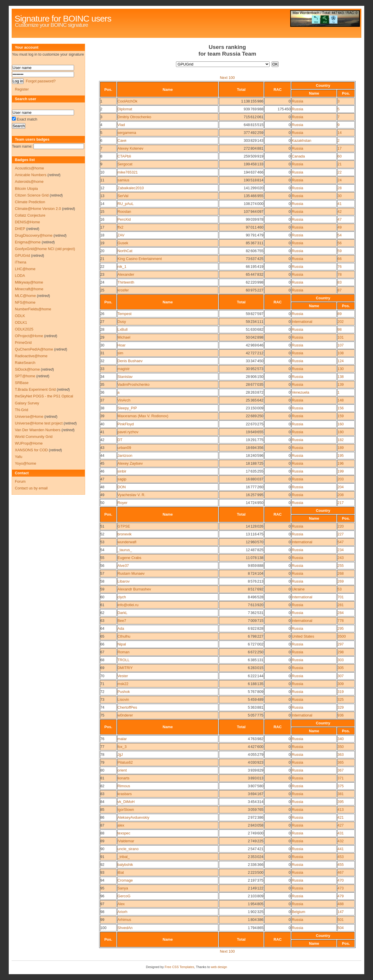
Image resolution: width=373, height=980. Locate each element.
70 (102, 676)
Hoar (122, 345)
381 (341, 794)
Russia (297, 101)
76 (339, 267)
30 (339, 196)
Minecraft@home (29, 289)
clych (122, 597)
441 (341, 849)
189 (341, 448)
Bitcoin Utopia (26, 189)
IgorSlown (126, 810)
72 (102, 692)
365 (341, 762)
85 (102, 810)
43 (102, 448)
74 (102, 707)
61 (102, 605)
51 (102, 526)
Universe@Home (29, 416)
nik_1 (122, 267)
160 (341, 424)
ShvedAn (125, 928)
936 (341, 715)
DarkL (122, 613)
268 (341, 573)
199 (341, 471)
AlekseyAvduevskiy (133, 817)
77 (102, 747)
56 (339, 243)
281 (341, 605)
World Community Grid (34, 437)
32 (102, 361)
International (302, 322)
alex (121, 825)
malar (122, 739)
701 (341, 597)
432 (341, 841)
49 (339, 227)
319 (341, 692)
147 (341, 912)
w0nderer (125, 715)
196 (341, 463)
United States (303, 636)
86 (102, 817)
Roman (123, 652)
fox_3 (122, 747)
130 (341, 369)
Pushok (124, 692)
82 (102, 786)
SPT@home (25, 376)
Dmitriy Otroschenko (134, 117)
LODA (20, 276)
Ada (121, 628)
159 (341, 416)
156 (341, 408)
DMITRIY (125, 668)
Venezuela (300, 392)
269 (341, 581)
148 (341, 400)
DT (120, 440)
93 (102, 872)
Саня (122, 140)
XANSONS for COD (31, 450)
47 (339, 219)
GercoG (124, 896)
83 (339, 282)
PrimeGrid (23, 343)
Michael (124, 337)
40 (102, 424)
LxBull (123, 329)
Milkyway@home (29, 282)
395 (341, 802)
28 (339, 188)
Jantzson (125, 455)
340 (341, 739)
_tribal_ (124, 857)
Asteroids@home (29, 182)
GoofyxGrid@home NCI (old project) (45, 249)
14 (339, 133)
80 (102, 770)
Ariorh (122, 912)
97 (102, 904)
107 (341, 345)
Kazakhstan (301, 140)
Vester (123, 676)
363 (341, 755)
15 (102, 212)
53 (102, 542)
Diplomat (125, 109)
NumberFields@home (33, 309)
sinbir (122, 471)
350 (341, 747)
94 (102, 880)
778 (341, 621)
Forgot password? (41, 81)
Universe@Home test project (39, 423)
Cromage (125, 880)
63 (102, 621)
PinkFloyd (126, 424)
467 (341, 872)
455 (341, 865)
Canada (298, 156)
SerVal (123, 196)
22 (339, 172)
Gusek (123, 243)
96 (102, 896)
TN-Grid (22, 410)
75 (102, 715)
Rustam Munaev (131, 573)
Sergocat (125, 164)
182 (341, 440)
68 (102, 660)
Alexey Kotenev (130, 148)
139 (341, 384)
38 (102, 408)
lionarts (123, 778)
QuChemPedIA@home (34, 349)
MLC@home (25, 296)
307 (341, 676)
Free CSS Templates (179, 967)
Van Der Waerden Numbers (38, 430)
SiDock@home (27, 369)
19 (102, 243)
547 (341, 542)
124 (341, 361)
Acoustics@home (29, 168)
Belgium (298, 912)
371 (341, 778)
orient (122, 770)
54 (339, 235)
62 (102, 613)
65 (102, 636)
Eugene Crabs (129, 558)
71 (102, 684)
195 (341, 455)
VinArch (124, 400)
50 (102, 503)
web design (219, 967)
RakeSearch (25, 363)
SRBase (22, 383)
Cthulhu (124, 636)
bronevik (124, 534)
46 (102, 471)
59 (339, 251)
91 (102, 857)
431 (341, 833)
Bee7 (122, 621)
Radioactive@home (31, 356)
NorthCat (125, 251)
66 (339, 259)
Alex (121, 904)
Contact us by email (31, 488)
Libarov (124, 581)
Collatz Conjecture (30, 215)
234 (341, 550)
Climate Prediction (30, 202)
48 (102, 487)
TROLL (123, 660)
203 (341, 479)
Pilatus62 (125, 762)
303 (341, 660)
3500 (342, 636)
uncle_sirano (128, 849)
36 (102, 392)
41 (339, 204)
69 (102, 668)
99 (102, 920)
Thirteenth (126, 282)
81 (102, 778)
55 (102, 558)
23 (102, 274)
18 (102, 235)
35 (102, 384)
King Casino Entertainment (140, 259)
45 (102, 463)
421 (341, 817)
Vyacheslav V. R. (131, 495)
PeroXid (124, 219)
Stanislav (125, 377)
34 (102, 377)
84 (102, 802)
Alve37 (123, 566)
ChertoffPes (127, 707)
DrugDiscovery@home (34, 235)
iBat (121, 872)
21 (339, 164)
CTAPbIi (124, 156)
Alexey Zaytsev (130, 463)
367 (341, 770)
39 (102, 416)
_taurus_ (125, 550)
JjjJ (120, 755)
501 (341, 920)
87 (339, 290)
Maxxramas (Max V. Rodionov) (143, 416)
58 (102, 581)
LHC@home (25, 269)
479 (341, 896)
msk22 (123, 684)
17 (339, 148)
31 (102, 353)
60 (339, 156)
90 (102, 849)
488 (341, 904)
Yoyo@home (25, 463)
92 (102, 865)
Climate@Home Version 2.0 (38, 209)
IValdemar (126, 841)
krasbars (125, 794)
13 (102, 196)
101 (341, 337)
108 (341, 353)
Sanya (123, 888)
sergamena (127, 133)
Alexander (126, 274)
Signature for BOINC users (63, 18)
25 (102, 290)
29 (102, 337)
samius (123, 180)
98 (339, 329)
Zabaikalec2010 (131, 188)
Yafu (19, 457)
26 (102, 314)
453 (341, 857)
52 (102, 534)
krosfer (123, 290)
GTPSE (124, 526)
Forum (20, 481)
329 (341, 707)
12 (102, 188)
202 (341, 322)
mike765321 (128, 172)
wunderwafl (127, 542)
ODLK (20, 316)
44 (102, 455)
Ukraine (298, 589)
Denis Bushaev (130, 361)
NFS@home (25, 302)
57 (102, 573)
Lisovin (123, 699)
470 (341, 880)
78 (339, 274)
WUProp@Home (29, 443)
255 (341, 566)
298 (341, 652)
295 (341, 628)
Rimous (124, 786)
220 (341, 526)
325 (341, 699)
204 (341, 487)
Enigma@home (28, 242)
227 (341, 534)
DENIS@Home (27, 222)
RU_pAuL (126, 204)
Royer (122, 503)
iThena (21, 262)
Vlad (121, 125)
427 (341, 825)
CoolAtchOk (127, 101)
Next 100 (227, 78)
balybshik (125, 865)
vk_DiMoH (126, 802)
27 (102, 322)
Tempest (124, 314)
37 (102, 400)
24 (339, 180)
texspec (124, 833)
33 (102, 369)
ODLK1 (21, 322)
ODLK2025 (24, 329)
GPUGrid (22, 255)
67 (102, 652)
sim (120, 353)
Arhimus (124, 920)
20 (102, 251)
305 (341, 668)
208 (341, 495)
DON (122, 487)
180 (341, 432)
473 (341, 888)
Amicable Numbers (31, 175)
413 (341, 810)
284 (341, 613)
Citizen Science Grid (32, 195)
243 (341, 558)
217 (341, 503)
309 (341, 684)
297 (341, 644)
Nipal (122, 644)
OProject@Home (29, 336)
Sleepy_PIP (127, 408)
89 (339, 314)
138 (341, 377)
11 (102, 180)
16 (102, 219)
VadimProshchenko (133, 384)
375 (341, 786)
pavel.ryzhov (128, 432)
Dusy (122, 322)
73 (102, 699)
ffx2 (120, 227)
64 (102, 628)
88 (102, 833)
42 (339, 212)
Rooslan (124, 212)
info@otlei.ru (128, 605)
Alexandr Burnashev (134, 589)
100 (103, 928)
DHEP (20, 229)
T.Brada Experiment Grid (35, 389)
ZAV (121, 235)
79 (102, 762)
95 (102, 888)
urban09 (124, 448)
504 (341, 928)
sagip (122, 479)
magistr (124, 369)
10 (102, 172)
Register (22, 89)
